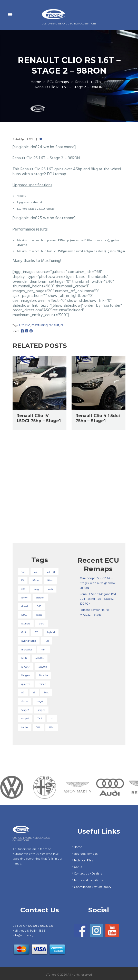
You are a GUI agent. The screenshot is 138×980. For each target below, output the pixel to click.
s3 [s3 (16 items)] (34, 693)
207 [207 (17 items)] (23, 589)
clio (28, 325)
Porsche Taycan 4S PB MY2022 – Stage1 (94, 612)
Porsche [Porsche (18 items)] (43, 675)
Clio (98, 82)
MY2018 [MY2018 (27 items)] (43, 667)
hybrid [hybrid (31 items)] (51, 632)
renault (54, 325)
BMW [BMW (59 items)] (24, 598)
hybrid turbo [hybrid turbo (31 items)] (29, 641)
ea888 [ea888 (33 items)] (39, 615)
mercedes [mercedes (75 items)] (27, 650)
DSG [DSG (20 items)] (39, 606)
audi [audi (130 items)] (50, 589)
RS (62, 325)
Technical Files (83, 861)
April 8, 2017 (27, 139)
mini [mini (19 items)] (43, 650)
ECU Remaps (58, 82)
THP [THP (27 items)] (40, 719)
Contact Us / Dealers (88, 874)
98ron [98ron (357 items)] (50, 580)
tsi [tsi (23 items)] (52, 719)
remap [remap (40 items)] (42, 684)
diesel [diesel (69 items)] (25, 606)
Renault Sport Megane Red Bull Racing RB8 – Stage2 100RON (98, 599)
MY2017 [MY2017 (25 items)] (26, 667)
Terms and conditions (88, 880)
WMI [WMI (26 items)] (52, 727)
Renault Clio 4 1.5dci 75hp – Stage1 (98, 418)
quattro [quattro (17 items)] (26, 684)
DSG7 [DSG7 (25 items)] (24, 615)
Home (36, 82)
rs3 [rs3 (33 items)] (23, 693)
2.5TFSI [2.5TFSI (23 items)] (51, 572)
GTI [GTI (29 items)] (37, 632)
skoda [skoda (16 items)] (24, 701)
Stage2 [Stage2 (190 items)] (25, 710)
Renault (82, 82)
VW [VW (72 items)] (38, 727)
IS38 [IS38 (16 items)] (47, 641)
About (78, 867)
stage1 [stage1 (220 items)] (40, 701)
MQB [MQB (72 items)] (24, 658)
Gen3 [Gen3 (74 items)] (42, 624)
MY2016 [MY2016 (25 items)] (40, 658)
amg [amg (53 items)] (36, 589)
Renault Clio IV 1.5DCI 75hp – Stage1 (39, 418)
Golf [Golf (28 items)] (24, 632)
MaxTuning (40, 325)
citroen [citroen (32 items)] (40, 598)
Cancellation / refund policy (93, 887)
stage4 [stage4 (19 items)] (25, 719)
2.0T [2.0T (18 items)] (36, 572)
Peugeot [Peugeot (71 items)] (26, 675)
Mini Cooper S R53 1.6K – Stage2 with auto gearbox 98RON (98, 583)
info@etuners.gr (24, 935)
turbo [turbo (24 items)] (24, 727)
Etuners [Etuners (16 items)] (26, 624)
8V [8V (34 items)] (23, 580)
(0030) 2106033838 (41, 926)
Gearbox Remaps (86, 854)
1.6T (21, 325)
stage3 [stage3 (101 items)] (41, 710)
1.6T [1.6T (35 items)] (23, 572)
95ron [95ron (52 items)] (36, 580)
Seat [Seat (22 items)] (46, 693)
